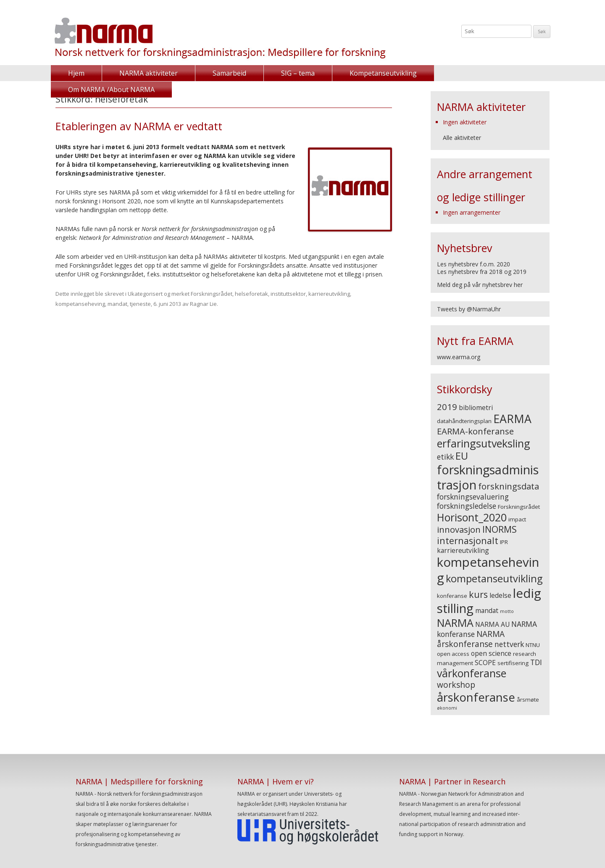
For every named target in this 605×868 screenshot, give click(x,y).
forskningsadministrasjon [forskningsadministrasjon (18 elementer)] (488, 477)
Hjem (76, 73)
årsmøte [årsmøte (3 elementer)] (528, 700)
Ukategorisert (145, 294)
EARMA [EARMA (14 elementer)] (512, 419)
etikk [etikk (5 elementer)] (445, 457)
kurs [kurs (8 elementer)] (478, 594)
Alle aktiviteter (462, 138)
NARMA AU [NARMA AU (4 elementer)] (492, 624)
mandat (117, 304)
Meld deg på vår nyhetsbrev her (480, 285)
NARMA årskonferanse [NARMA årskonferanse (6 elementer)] (471, 639)
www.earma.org (459, 357)
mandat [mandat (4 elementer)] (487, 610)
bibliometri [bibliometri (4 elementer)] (476, 408)
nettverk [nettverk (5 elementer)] (509, 644)
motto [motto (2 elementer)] (507, 611)
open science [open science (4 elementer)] (491, 653)
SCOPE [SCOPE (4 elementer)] (485, 663)
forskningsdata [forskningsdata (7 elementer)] (509, 486)
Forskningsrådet (212, 294)
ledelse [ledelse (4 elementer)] (500, 595)
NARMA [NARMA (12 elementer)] (455, 623)
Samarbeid (229, 73)
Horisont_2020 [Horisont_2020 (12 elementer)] (472, 517)
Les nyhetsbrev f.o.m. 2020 (473, 264)
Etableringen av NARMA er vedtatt (139, 126)
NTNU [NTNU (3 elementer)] (533, 645)
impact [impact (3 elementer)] (517, 519)
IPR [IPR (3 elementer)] (504, 542)
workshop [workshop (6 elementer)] (456, 685)
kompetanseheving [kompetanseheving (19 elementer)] (488, 570)
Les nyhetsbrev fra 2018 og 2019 (482, 272)
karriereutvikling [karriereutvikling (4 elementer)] (463, 550)
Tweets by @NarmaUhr (469, 309)
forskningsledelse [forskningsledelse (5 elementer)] (467, 506)
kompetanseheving (80, 304)
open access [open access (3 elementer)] (453, 654)
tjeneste (140, 304)
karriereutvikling (329, 294)
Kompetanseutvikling (382, 73)
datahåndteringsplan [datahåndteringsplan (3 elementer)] (464, 421)
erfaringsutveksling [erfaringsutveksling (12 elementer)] (484, 443)
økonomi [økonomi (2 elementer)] (447, 708)
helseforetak (251, 294)
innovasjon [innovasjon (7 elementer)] (459, 529)
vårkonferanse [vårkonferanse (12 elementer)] (472, 673)
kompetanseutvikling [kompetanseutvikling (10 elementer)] (494, 579)
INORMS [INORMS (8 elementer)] (500, 529)
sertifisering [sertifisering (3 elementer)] (513, 663)
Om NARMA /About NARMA (493, 73)
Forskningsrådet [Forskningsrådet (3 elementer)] (519, 507)
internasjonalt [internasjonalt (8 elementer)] (468, 541)
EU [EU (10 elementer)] (462, 456)
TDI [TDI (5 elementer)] (536, 662)
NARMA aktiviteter (148, 73)
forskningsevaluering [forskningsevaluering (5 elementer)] (473, 497)
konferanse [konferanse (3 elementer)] (452, 596)
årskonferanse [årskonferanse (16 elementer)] (476, 697)
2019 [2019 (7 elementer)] (447, 407)
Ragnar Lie (203, 304)
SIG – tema (297, 73)
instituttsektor (288, 294)
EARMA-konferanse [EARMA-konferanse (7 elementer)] (475, 431)
